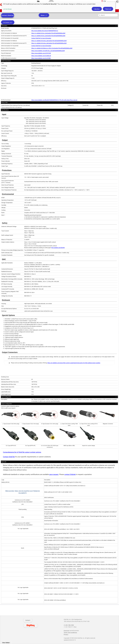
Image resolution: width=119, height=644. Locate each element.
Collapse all (8, 22)
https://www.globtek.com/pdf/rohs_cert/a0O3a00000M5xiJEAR (48, 51)
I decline (97, 9)
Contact (28, 620)
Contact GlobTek (9, 457)
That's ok (108, 9)
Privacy (66, 635)
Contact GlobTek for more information (41, 38)
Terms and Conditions (70, 633)
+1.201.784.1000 (69, 625)
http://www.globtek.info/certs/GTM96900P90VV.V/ (45, 31)
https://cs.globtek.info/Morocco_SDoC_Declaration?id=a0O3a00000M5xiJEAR (52, 48)
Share (43, 15)
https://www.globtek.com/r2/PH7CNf (41, 53)
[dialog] (59, 7)
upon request (54, 474)
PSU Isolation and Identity (58, 248)
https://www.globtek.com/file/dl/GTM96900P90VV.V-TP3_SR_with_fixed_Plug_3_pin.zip (54, 100)
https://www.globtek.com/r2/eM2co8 (41, 56)
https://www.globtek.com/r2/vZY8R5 (41, 58)
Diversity (66, 631)
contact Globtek (70, 474)
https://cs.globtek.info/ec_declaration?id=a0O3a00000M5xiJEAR (48, 33)
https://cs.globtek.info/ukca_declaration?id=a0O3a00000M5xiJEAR (49, 41)
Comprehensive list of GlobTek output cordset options (22, 452)
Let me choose (7, 9)
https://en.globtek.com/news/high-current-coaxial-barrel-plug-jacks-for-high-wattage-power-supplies (74, 363)
